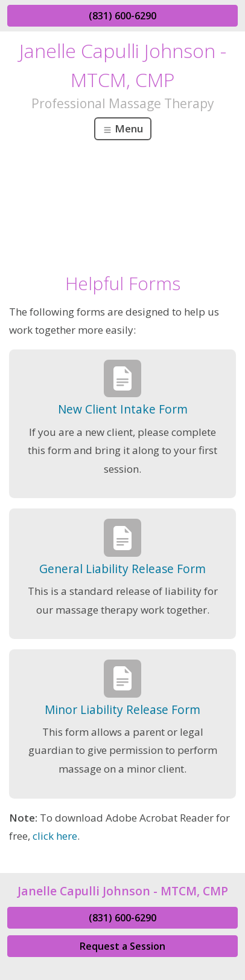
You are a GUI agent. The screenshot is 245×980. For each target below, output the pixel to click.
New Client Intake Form (123, 409)
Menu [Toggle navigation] (123, 128)
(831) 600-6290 (122, 16)
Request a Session (122, 946)
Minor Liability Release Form (122, 709)
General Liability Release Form (122, 569)
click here (55, 836)
